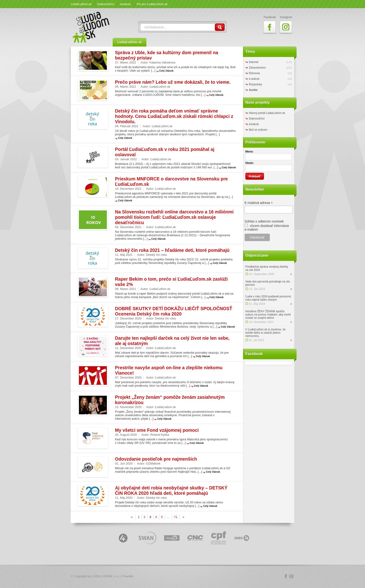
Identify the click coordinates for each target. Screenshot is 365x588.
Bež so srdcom (258, 130)
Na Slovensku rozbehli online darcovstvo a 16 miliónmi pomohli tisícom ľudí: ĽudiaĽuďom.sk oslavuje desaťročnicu (174, 217)
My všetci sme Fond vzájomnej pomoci (157, 430)
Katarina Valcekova (162, 62)
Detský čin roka (156, 255)
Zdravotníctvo (257, 68)
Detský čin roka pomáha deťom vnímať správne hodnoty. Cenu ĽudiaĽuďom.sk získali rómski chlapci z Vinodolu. (174, 116)
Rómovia (254, 73)
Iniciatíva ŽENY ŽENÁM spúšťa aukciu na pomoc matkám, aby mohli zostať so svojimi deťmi (268, 315)
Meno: (249, 152)
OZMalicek (153, 463)
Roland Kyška (160, 435)
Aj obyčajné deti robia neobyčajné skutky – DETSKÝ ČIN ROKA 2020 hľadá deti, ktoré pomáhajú (171, 490)
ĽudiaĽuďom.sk (81, 4)
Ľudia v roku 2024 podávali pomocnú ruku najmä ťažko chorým (268, 298)
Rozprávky (255, 84)
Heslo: (250, 163)
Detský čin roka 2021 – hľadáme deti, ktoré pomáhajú (172, 250)
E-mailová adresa (259, 203)
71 (176, 517)
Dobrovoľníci (106, 4)
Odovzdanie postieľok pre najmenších (156, 459)
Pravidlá (128, 576)
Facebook (286, 576)
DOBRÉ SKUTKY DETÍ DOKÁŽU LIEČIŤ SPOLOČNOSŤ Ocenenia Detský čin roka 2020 (174, 311)
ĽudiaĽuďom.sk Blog (91, 27)
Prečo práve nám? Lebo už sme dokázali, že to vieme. (173, 82)
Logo (182, 576)
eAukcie (125, 4)
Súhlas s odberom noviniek (264, 221)
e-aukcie (254, 79)
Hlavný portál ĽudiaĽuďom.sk (267, 113)
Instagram (291, 576)
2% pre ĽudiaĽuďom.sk (152, 4)
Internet (254, 62)
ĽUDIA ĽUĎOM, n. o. (106, 576)
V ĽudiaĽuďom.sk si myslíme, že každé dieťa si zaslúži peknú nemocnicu (265, 333)
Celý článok (166, 71)
